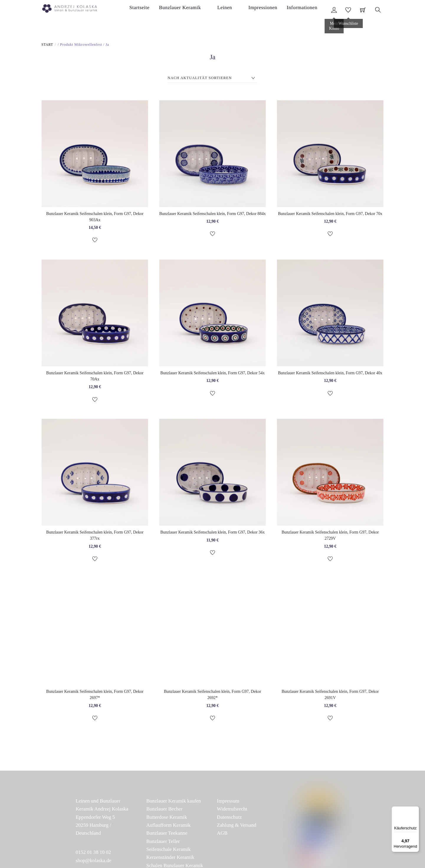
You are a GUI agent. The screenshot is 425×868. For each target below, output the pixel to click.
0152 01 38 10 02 (93, 854)
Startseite (167, 10)
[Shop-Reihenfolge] (212, 79)
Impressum (228, 802)
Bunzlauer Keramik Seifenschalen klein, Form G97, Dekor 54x (212, 374)
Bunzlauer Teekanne (167, 835)
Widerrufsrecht (232, 810)
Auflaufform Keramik (168, 827)
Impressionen (271, 10)
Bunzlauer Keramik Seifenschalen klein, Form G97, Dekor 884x (212, 215)
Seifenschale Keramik (168, 851)
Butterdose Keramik (167, 818)
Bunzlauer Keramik (206, 10)
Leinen (242, 10)
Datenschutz (229, 818)
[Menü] (416, 810)
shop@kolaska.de (94, 862)
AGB (222, 835)
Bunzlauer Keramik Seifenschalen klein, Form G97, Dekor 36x (212, 533)
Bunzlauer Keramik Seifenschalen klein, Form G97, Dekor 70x (330, 215)
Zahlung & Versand (237, 827)
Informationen (308, 10)
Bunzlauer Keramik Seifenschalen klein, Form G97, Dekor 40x (330, 374)
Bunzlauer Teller (163, 842)
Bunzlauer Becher (164, 810)
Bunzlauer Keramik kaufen (174, 802)
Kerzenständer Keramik (170, 859)
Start (47, 46)
